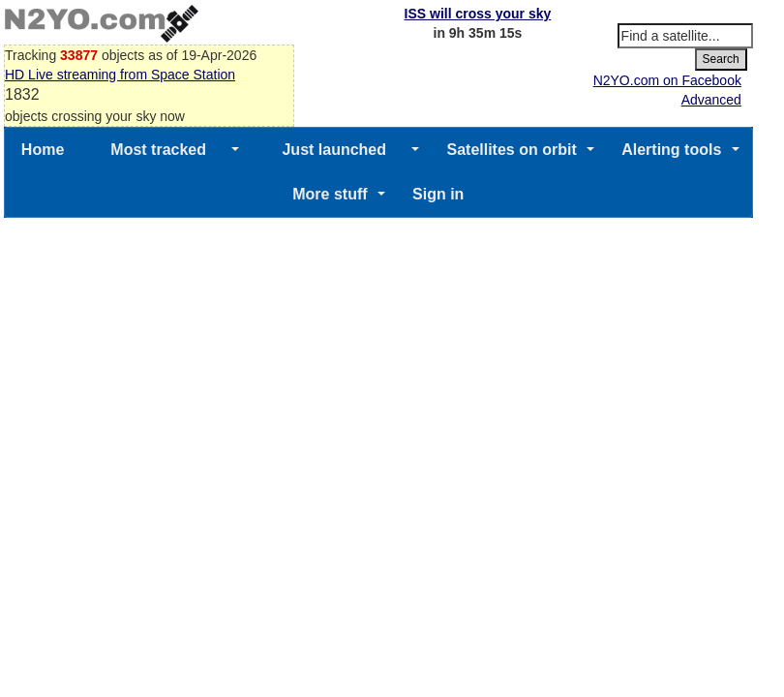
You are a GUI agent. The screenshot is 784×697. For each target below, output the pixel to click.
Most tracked (158, 150)
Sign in (438, 194)
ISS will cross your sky (478, 14)
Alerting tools (671, 150)
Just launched (334, 150)
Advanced (711, 100)
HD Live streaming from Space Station (120, 75)
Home (43, 150)
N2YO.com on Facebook (667, 80)
